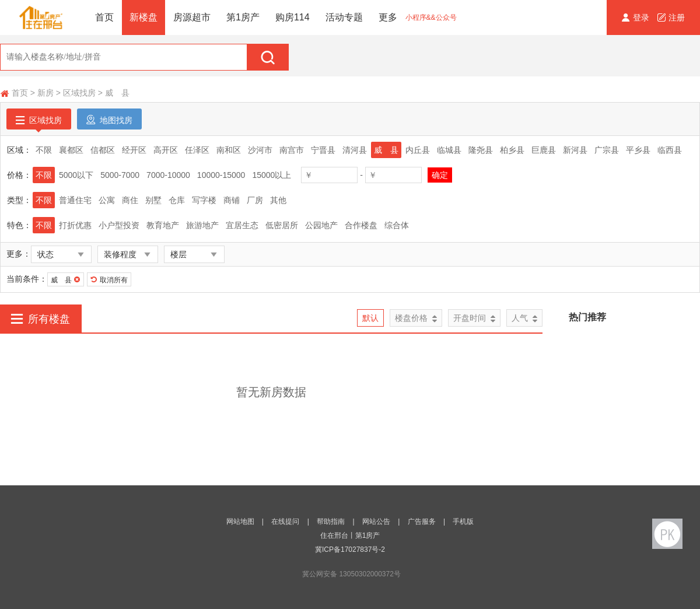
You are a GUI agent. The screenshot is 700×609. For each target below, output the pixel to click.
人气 (524, 318)
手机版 (463, 521)
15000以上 (272, 175)
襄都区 (71, 150)
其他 (278, 200)
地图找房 (109, 120)
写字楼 (204, 200)
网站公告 (376, 521)
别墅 (153, 200)
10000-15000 (221, 175)
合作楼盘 (361, 225)
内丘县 (418, 150)
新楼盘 (143, 17)
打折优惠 (75, 225)
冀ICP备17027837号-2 (350, 549)
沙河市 (260, 150)
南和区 (229, 150)
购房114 (293, 17)
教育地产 (163, 225)
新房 (45, 93)
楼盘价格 (416, 318)
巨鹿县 (544, 150)
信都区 (103, 150)
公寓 (107, 200)
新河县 (575, 150)
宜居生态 (242, 225)
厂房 (255, 200)
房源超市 (192, 17)
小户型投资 (119, 225)
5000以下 (76, 175)
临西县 (670, 150)
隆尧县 (481, 150)
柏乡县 (512, 150)
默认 (370, 318)
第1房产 (243, 17)
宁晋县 (323, 150)
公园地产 (321, 225)
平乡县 (638, 150)
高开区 (166, 150)
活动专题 (344, 17)
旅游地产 (202, 225)
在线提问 (285, 521)
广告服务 (422, 521)
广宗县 (607, 150)
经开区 (134, 150)
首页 (104, 17)
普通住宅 (75, 200)
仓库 (177, 200)
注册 (671, 17)
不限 (44, 150)
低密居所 (282, 225)
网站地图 (240, 521)
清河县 (355, 150)
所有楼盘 (41, 318)
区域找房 (79, 93)
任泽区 (197, 150)
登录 (637, 17)
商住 (130, 200)
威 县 (117, 93)
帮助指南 (331, 521)
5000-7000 (120, 175)
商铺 (232, 200)
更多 (388, 17)
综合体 (397, 225)
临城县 (449, 150)
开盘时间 (474, 318)
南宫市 (292, 150)
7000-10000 (168, 175)
